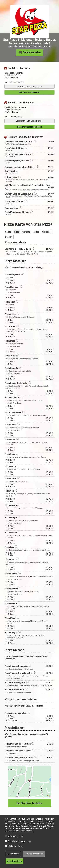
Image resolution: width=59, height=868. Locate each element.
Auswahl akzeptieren (34, 854)
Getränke (46, 232)
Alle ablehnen (13, 854)
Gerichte (26, 232)
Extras (36, 232)
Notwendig (13, 836)
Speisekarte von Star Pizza (29, 86)
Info (22, 836)
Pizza (17, 232)
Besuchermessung (16, 841)
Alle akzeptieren (14, 861)
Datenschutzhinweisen (23, 831)
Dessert (9, 237)
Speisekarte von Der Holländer (29, 121)
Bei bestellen (29, 92)
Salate (8, 232)
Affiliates (12, 846)
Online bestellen (30, 53)
